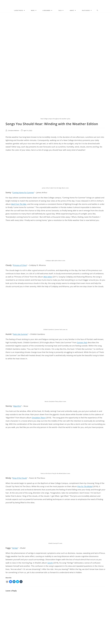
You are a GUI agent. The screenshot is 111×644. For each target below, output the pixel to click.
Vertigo (15, 548)
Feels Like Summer (21, 334)
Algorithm (17, 406)
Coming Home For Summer (24, 193)
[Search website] (97, 11)
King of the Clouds (20, 478)
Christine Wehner (14, 131)
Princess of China (20, 266)
